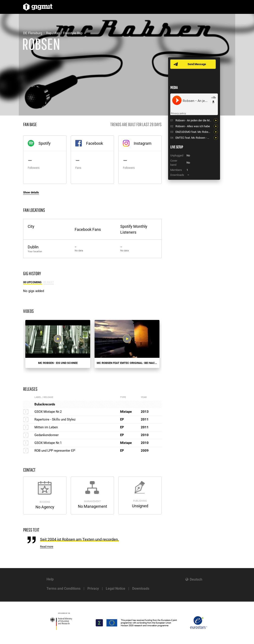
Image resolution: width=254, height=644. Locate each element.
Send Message (197, 64)
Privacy (93, 589)
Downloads (141, 589)
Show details (31, 192)
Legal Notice (116, 589)
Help (50, 579)
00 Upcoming (33, 282)
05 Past (49, 282)
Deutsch (196, 579)
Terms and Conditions (63, 589)
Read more (47, 547)
